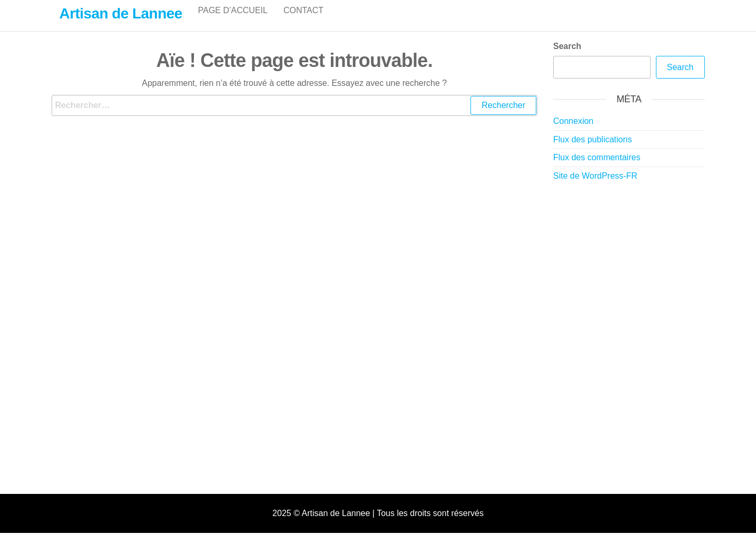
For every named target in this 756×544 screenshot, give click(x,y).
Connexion (573, 132)
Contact (303, 21)
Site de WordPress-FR (595, 187)
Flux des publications (592, 150)
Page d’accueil (233, 21)
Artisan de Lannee (121, 13)
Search (567, 57)
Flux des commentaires (597, 168)
